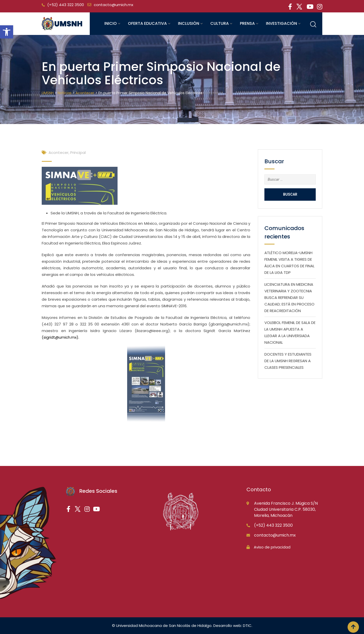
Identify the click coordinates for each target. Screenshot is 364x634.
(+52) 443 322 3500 (66, 5)
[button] (7, 32)
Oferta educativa (147, 23)
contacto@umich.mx (113, 5)
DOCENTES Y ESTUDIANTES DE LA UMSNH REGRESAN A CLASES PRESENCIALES (288, 361)
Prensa (247, 23)
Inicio (111, 23)
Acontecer (59, 152)
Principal (78, 152)
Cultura (220, 23)
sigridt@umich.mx (60, 337)
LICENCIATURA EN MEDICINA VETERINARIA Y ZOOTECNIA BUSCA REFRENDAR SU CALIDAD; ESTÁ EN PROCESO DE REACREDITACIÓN (289, 298)
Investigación (281, 23)
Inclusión (189, 23)
